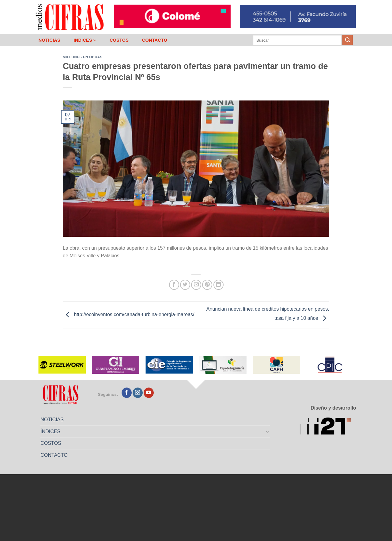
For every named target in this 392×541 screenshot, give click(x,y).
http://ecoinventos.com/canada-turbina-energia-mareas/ (129, 314)
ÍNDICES (85, 40)
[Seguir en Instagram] (138, 393)
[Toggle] (268, 431)
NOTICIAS (49, 40)
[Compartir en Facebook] (174, 285)
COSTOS (119, 40)
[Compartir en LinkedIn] (219, 285)
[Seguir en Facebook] (127, 393)
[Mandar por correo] (196, 285)
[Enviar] (348, 40)
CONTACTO (155, 40)
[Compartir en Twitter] (185, 285)
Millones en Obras (83, 57)
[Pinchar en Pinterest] (207, 285)
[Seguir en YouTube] (149, 393)
